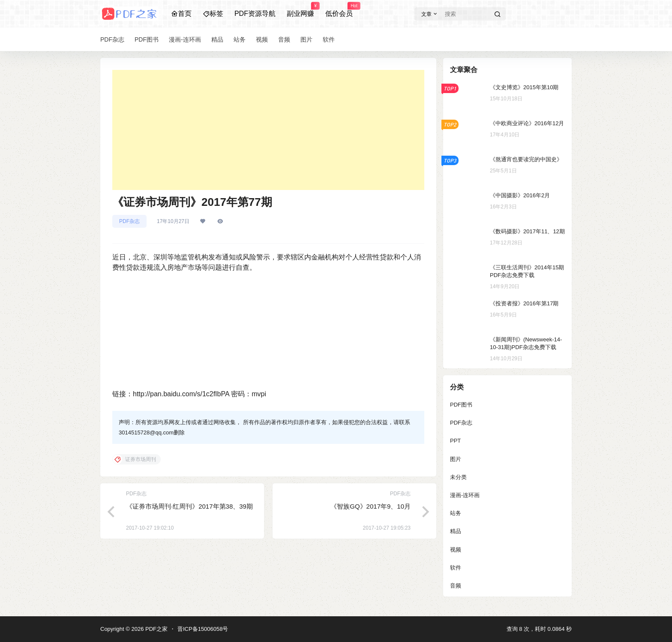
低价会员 (339, 10)
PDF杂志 (129, 221)
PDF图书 (461, 405)
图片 (456, 459)
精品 (456, 531)
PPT (455, 441)
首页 (181, 14)
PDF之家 (156, 629)
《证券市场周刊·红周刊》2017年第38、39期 (189, 506)
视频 (456, 550)
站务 (456, 513)
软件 (456, 568)
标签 (213, 14)
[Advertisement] (268, 130)
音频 (456, 586)
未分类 (458, 477)
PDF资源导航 (255, 14)
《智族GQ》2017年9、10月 (370, 506)
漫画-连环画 (465, 495)
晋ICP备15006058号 (203, 629)
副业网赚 (300, 10)
